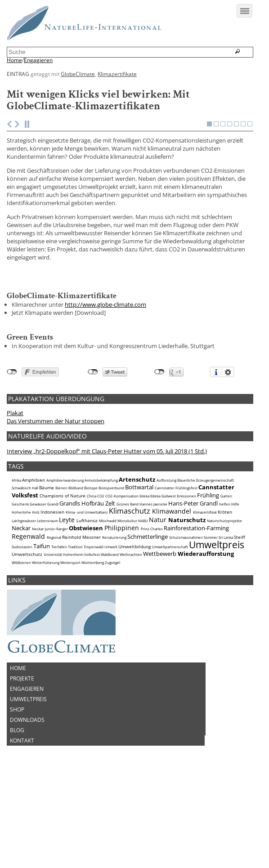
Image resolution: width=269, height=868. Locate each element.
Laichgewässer (24, 585)
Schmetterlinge (148, 600)
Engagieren (38, 60)
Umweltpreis (217, 608)
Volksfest (92, 618)
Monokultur (127, 585)
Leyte (67, 584)
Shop (17, 773)
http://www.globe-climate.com (105, 368)
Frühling (208, 559)
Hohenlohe (21, 576)
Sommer (211, 601)
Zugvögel (112, 626)
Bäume (47, 551)
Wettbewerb (160, 617)
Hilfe (235, 568)
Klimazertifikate (117, 74)
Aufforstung (166, 544)
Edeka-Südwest (163, 560)
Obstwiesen (86, 592)
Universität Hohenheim (63, 618)
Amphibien (34, 544)
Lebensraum (47, 585)
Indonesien (52, 576)
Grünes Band (128, 568)
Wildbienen (21, 626)
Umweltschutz (27, 618)
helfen (225, 568)
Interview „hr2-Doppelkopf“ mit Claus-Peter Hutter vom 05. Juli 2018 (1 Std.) (107, 515)
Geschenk (20, 568)
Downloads (27, 783)
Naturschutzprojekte (224, 585)
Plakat (15, 477)
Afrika (16, 544)
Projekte (22, 742)
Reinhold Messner (81, 601)
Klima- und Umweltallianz (87, 576)
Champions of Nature (63, 559)
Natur (158, 584)
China (92, 560)
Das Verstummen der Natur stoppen (56, 485)
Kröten (225, 576)
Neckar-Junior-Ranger (50, 593)
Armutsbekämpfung (101, 544)
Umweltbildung (134, 610)
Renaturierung (114, 601)
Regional (54, 601)
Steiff (240, 601)
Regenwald (28, 600)
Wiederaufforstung (206, 617)
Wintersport (70, 626)
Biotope (91, 552)
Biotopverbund (111, 552)
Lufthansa (87, 584)
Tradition (75, 611)
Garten (226, 560)
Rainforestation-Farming (196, 592)
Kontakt (22, 804)
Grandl (53, 568)
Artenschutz (137, 543)
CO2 (101, 560)
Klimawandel (172, 575)
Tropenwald (94, 611)
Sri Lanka (226, 601)
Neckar (21, 592)
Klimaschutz (130, 575)
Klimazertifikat (205, 576)
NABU (143, 585)
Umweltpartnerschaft (170, 611)
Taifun (42, 610)
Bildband (76, 552)
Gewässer (38, 568)
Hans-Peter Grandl (193, 567)
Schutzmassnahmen (186, 601)
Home (14, 60)
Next (17, 188)
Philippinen (122, 592)
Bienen (61, 552)
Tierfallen (59, 611)
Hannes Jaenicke (153, 568)
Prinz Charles (152, 593)
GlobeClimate (78, 74)
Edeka (144, 560)
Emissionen (186, 560)
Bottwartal (139, 551)
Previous (9, 188)
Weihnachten (131, 618)
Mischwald (108, 585)
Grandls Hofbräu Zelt (87, 567)
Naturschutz (187, 584)
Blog (17, 794)
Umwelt (111, 611)
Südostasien (22, 611)
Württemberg (93, 626)
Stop (28, 188)
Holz (36, 576)
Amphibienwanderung (65, 544)
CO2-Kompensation (122, 560)
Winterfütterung (46, 626)
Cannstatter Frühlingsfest (176, 552)
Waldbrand (110, 618)
